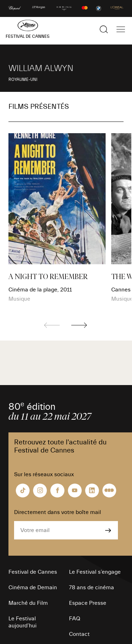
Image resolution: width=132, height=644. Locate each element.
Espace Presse (88, 603)
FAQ (75, 619)
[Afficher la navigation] (121, 29)
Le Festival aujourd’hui (23, 622)
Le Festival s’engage (95, 572)
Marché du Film (28, 603)
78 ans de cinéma (92, 587)
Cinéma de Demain (33, 587)
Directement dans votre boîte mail (58, 512)
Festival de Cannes (33, 572)
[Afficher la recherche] (104, 29)
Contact (79, 634)
